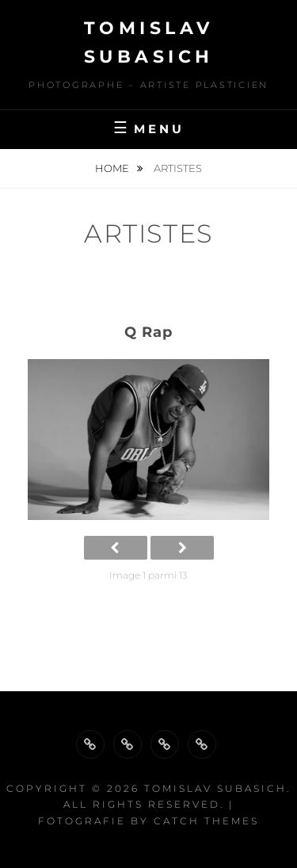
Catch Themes (206, 821)
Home (113, 168)
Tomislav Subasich (215, 788)
